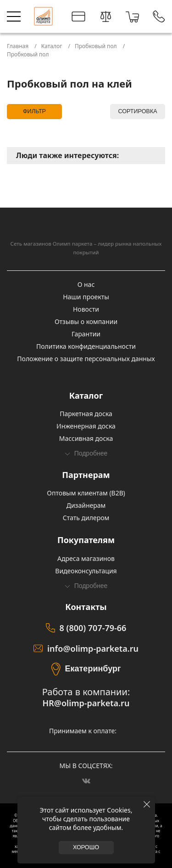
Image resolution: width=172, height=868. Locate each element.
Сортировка (137, 111)
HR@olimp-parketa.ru (86, 703)
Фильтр (34, 111)
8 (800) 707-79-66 (93, 628)
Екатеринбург (93, 669)
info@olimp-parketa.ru (93, 648)
